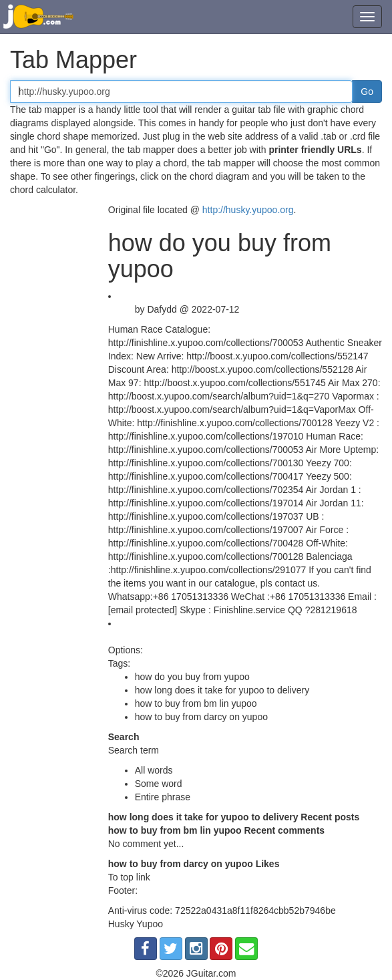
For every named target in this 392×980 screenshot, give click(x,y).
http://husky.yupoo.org (248, 210)
